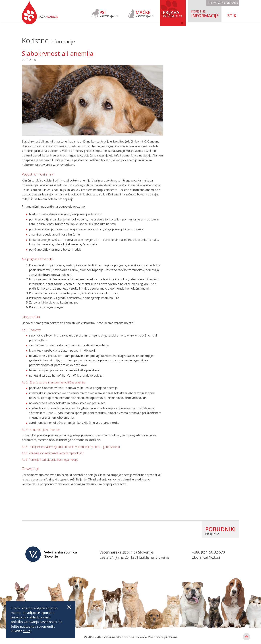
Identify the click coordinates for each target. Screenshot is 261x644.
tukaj (27, 631)
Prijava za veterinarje (223, 3)
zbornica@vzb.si (206, 557)
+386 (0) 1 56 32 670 (208, 552)
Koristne (48, 41)
